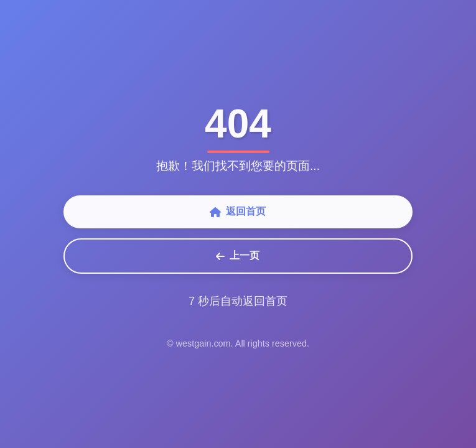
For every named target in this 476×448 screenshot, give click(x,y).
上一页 (238, 256)
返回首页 (238, 212)
